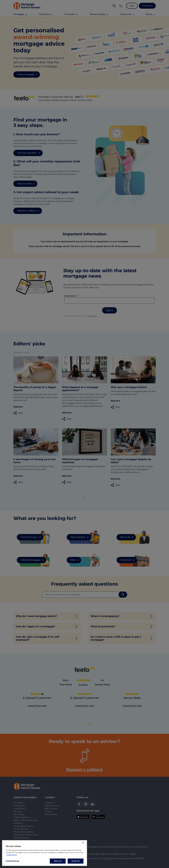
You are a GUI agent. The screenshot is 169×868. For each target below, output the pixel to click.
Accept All (76, 861)
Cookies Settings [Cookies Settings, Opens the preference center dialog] (12, 861)
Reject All (58, 861)
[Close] (83, 843)
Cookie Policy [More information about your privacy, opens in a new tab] (11, 855)
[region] (45, 853)
